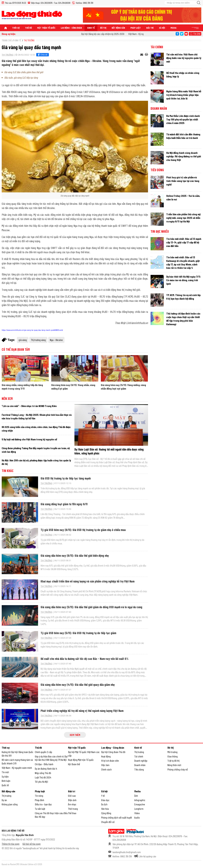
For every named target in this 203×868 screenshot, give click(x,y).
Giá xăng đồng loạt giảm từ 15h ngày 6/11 (64, 504)
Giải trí (150, 28)
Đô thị (103, 28)
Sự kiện (5, 776)
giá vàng (23, 340)
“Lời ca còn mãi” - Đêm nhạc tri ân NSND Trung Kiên (29, 406)
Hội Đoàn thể (74, 764)
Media (173, 28)
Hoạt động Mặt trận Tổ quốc (81, 760)
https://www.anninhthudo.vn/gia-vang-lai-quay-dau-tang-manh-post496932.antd (32, 330)
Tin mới (5, 772)
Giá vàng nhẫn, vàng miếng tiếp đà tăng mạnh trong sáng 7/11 (22, 387)
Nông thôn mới (174, 765)
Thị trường (29, 40)
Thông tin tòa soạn (11, 844)
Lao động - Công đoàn (71, 28)
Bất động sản (118, 28)
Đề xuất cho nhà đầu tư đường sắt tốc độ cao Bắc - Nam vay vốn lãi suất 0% (85, 659)
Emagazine (140, 804)
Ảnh (136, 796)
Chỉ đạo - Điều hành (44, 764)
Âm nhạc (72, 804)
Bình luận (6, 781)
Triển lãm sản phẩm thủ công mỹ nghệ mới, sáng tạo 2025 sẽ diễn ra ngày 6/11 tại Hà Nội (183, 218)
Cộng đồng (106, 813)
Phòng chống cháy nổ (178, 769)
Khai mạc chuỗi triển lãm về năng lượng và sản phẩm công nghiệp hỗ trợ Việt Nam (88, 581)
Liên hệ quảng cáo (147, 856)
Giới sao (72, 796)
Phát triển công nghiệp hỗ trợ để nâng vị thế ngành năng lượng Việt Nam (82, 711)
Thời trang (73, 809)
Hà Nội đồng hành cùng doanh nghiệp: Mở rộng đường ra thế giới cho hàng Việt (184, 156)
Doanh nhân (159, 108)
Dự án (4, 800)
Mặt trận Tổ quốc (46, 28)
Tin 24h (197, 34)
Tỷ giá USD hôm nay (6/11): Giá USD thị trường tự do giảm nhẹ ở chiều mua (83, 530)
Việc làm (105, 765)
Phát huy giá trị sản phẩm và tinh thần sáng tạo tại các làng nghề (183, 181)
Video (137, 813)
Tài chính (157, 47)
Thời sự (16, 28)
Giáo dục (105, 800)
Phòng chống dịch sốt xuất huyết (117, 817)
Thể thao (72, 813)
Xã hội (162, 28)
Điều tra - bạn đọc (43, 804)
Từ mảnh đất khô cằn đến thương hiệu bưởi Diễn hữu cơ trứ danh (183, 136)
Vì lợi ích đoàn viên (110, 761)
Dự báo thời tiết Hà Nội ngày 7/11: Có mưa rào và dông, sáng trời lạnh (184, 280)
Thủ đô (28, 28)
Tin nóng (39, 796)
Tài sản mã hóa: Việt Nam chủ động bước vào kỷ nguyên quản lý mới (184, 58)
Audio (137, 817)
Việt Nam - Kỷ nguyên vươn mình (17, 768)
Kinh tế (91, 28)
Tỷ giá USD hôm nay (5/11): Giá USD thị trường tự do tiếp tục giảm (78, 633)
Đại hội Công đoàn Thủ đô (113, 752)
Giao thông (173, 756)
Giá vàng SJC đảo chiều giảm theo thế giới (24, 72)
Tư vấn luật (40, 809)
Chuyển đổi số (108, 822)
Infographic (140, 800)
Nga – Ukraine (56, 340)
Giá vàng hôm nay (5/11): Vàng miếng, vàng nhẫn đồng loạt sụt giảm (123, 387)
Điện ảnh (72, 800)
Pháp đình (40, 800)
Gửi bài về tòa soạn (32, 844)
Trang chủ (7, 40)
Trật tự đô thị (173, 761)
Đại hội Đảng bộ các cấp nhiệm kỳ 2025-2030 (106, 34)
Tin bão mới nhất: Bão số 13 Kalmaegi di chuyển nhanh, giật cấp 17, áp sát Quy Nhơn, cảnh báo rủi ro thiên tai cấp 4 (183, 262)
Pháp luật (136, 28)
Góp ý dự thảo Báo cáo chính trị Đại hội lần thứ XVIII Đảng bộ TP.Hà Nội (51, 758)
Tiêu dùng (157, 170)
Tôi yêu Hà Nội (41, 782)
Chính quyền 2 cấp (43, 752)
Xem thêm (75, 735)
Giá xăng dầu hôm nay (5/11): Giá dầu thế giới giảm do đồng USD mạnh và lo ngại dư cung (91, 607)
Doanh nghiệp (141, 761)
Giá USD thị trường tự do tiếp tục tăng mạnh (66, 478)
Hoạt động (106, 756)
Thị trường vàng (38, 340)
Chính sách (106, 769)
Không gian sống (10, 804)
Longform (139, 809)
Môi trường (172, 752)
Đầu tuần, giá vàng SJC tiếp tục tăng (21, 77)
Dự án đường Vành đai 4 (46, 768)
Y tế (103, 796)
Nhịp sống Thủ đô (43, 773)
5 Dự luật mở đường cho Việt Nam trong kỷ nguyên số (29, 439)
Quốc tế (5, 785)
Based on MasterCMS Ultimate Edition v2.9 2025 (22, 864)
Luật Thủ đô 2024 (43, 777)
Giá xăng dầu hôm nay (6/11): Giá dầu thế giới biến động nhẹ (75, 556)
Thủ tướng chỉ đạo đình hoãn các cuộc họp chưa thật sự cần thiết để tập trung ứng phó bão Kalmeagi (183, 319)
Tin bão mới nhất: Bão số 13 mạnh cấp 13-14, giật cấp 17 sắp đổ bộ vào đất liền (184, 242)
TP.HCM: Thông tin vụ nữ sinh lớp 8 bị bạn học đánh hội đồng (183, 297)
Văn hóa (105, 809)
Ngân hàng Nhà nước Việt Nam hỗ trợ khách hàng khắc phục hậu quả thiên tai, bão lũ (184, 95)
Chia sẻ (42, 55)
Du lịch (104, 804)
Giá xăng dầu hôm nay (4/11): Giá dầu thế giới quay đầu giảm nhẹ (78, 685)
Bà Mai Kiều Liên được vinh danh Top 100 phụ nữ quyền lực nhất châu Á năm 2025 (183, 119)
